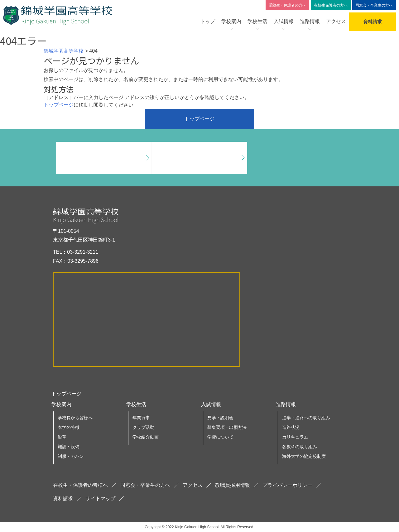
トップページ (59, 105)
